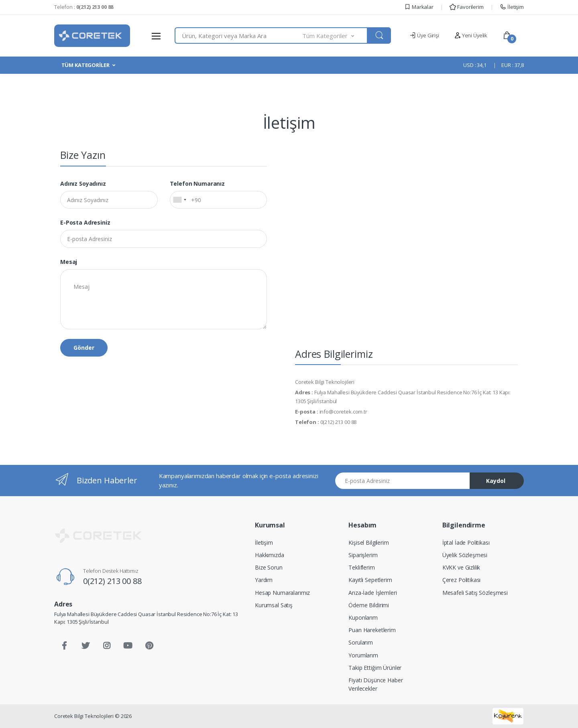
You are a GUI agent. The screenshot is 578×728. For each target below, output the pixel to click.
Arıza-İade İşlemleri (372, 593)
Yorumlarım (363, 655)
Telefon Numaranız (197, 184)
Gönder (84, 348)
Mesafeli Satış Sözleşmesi (475, 593)
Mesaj (69, 262)
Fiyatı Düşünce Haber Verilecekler (375, 684)
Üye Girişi (424, 35)
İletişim (512, 7)
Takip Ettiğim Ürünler (375, 668)
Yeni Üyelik (471, 35)
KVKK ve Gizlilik (461, 567)
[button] (335, 35)
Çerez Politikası (462, 580)
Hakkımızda (270, 555)
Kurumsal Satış (274, 605)
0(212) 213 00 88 (112, 581)
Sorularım (361, 642)
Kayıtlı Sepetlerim (370, 580)
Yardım (264, 580)
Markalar (419, 7)
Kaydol (496, 481)
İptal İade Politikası (466, 542)
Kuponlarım (363, 617)
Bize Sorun (269, 567)
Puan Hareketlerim (372, 630)
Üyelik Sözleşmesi (465, 555)
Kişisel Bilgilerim (368, 542)
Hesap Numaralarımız (282, 593)
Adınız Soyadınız (83, 184)
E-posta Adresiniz (85, 222)
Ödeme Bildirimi (369, 605)
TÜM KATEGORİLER (85, 65)
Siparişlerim (363, 555)
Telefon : (84, 7)
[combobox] (239, 35)
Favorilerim (466, 7)
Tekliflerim (361, 567)
